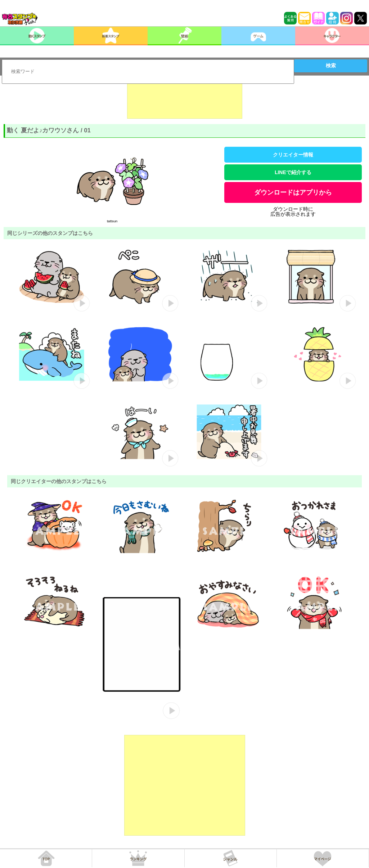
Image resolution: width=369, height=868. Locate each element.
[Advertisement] (185, 101)
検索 (331, 65)
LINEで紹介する (293, 172)
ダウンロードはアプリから (293, 192)
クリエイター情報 (293, 155)
